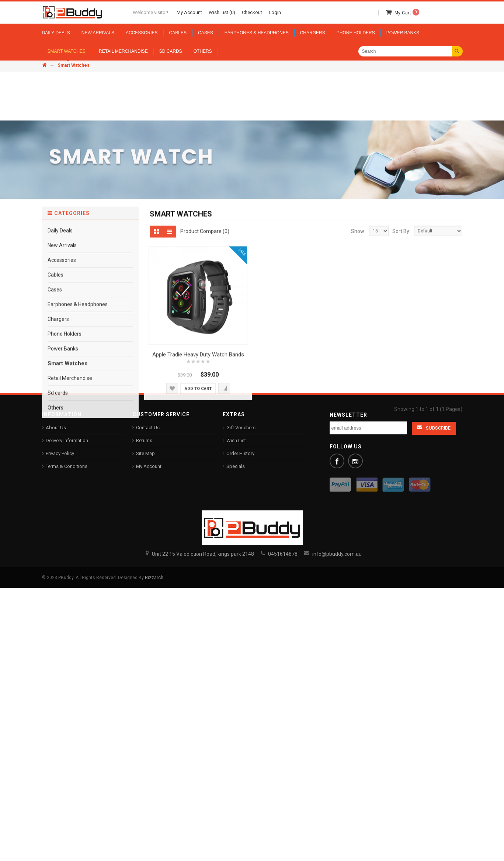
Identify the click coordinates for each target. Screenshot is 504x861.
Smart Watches (67, 515)
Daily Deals (60, 382)
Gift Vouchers (241, 428)
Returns (144, 440)
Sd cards (58, 544)
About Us (56, 428)
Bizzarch (154, 577)
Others (55, 559)
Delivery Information (67, 440)
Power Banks (63, 500)
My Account (149, 466)
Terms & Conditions (67, 466)
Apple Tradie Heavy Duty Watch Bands (198, 506)
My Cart (407, 13)
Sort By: (401, 383)
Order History (240, 453)
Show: (358, 383)
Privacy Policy (60, 453)
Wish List (236, 440)
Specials (236, 466)
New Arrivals (62, 397)
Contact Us (148, 428)
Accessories (62, 411)
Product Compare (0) (205, 382)
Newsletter (348, 415)
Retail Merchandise (70, 530)
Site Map (145, 453)
